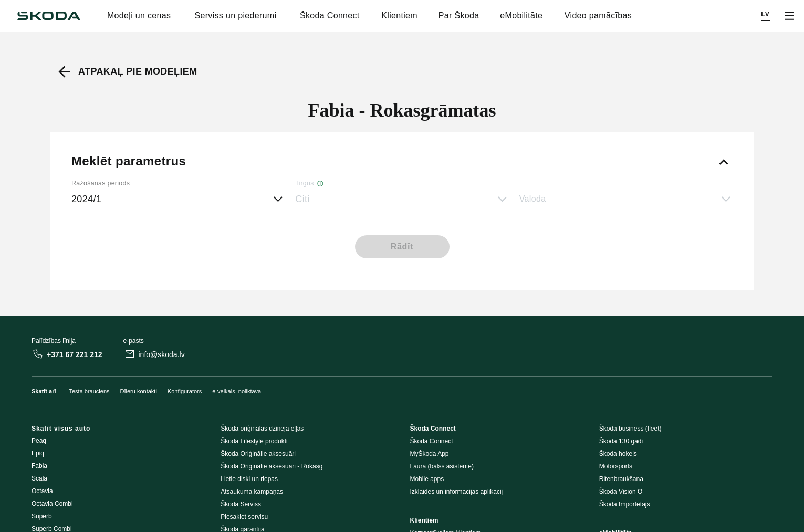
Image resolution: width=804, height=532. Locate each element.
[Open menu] (789, 16)
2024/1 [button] (86, 199)
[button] (402, 200)
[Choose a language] (765, 16)
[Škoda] (49, 16)
